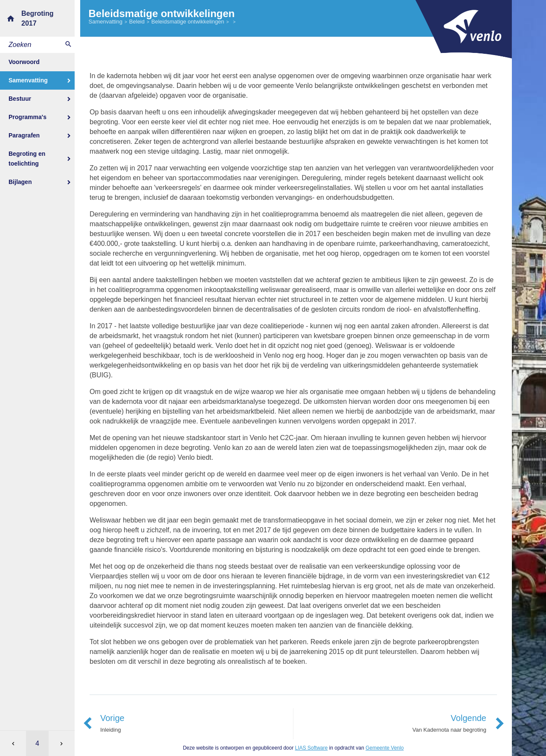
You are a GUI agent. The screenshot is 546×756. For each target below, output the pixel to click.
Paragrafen (24, 135)
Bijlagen (20, 182)
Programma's (28, 117)
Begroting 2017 (38, 18)
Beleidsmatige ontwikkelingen (188, 22)
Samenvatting (28, 80)
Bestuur (20, 99)
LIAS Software (311, 748)
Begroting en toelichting (27, 159)
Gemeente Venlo (385, 748)
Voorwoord (24, 62)
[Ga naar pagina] (37, 743)
